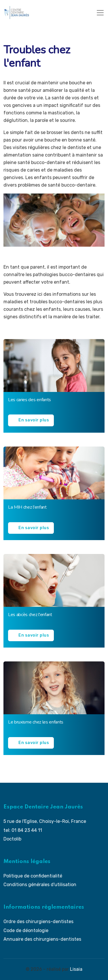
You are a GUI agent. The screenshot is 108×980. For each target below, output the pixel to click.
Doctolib (12, 839)
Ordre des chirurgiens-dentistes (38, 922)
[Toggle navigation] (100, 13)
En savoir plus (34, 420)
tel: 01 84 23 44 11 (23, 830)
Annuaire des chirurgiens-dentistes (42, 939)
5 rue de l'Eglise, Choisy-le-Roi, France (45, 821)
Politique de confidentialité (33, 876)
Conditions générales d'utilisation (40, 885)
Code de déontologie (26, 930)
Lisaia (76, 969)
